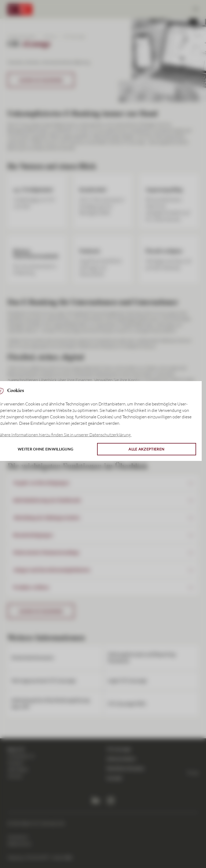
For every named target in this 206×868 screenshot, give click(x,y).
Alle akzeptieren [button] (146, 449)
